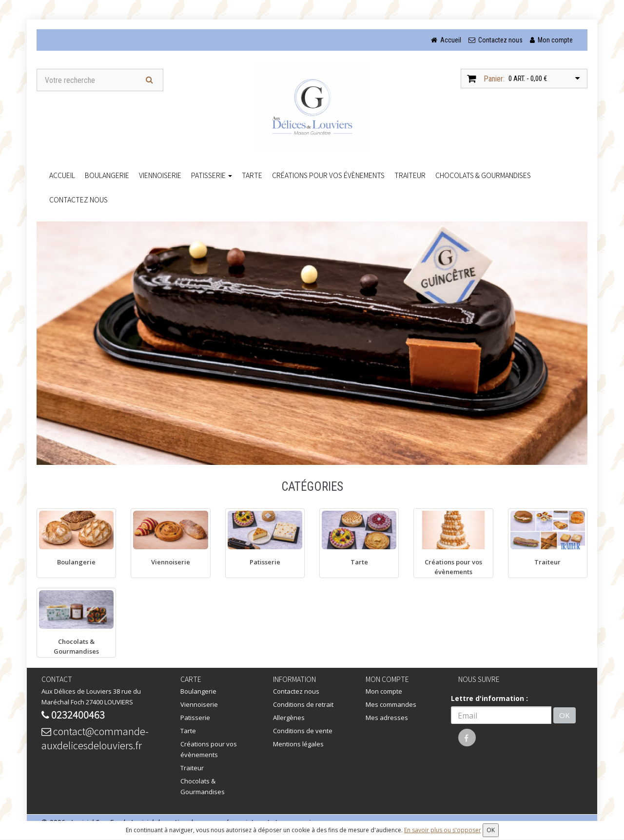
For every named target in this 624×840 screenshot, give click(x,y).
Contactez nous (78, 200)
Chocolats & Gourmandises (483, 175)
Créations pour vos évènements (328, 175)
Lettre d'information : (489, 698)
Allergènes (289, 718)
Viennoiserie (160, 175)
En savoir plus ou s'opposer (443, 830)
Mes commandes (391, 704)
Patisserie (212, 175)
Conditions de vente (303, 731)
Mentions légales (298, 744)
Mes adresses (387, 718)
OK (565, 715)
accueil (62, 175)
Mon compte (384, 691)
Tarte (252, 175)
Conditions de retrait (303, 704)
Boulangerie (107, 175)
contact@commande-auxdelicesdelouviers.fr (95, 738)
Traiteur (410, 175)
